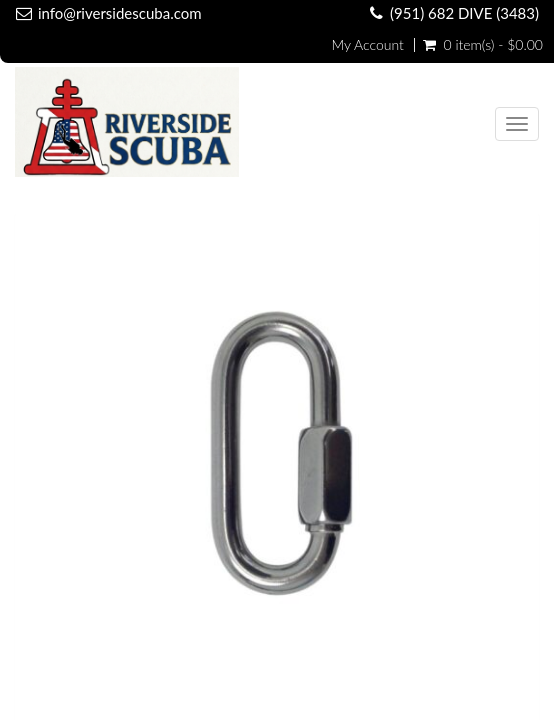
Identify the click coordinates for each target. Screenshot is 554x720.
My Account (367, 45)
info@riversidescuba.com (120, 13)
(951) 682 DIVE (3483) (464, 13)
